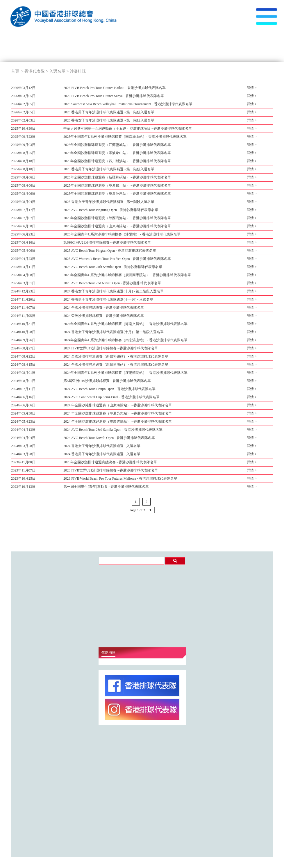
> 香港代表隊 (33, 71)
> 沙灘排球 (76, 71)
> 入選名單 (55, 71)
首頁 (15, 71)
